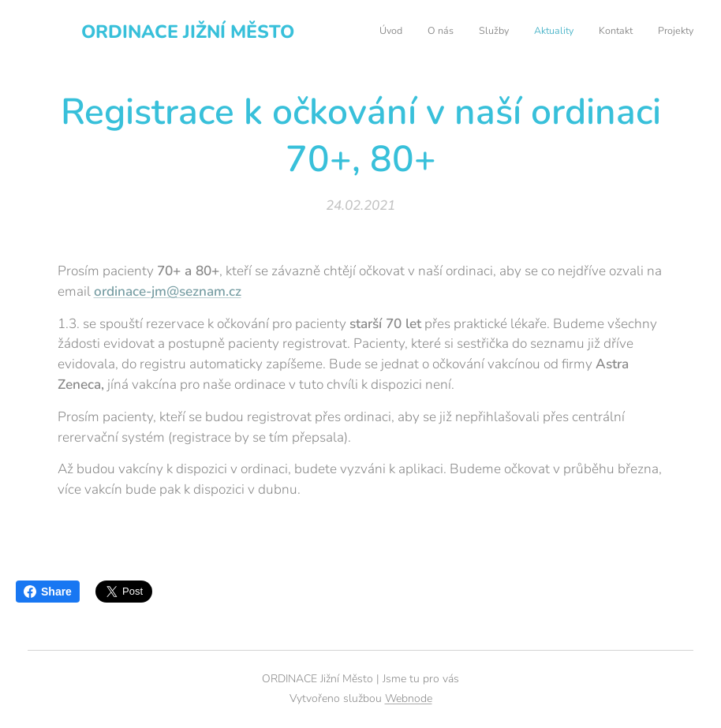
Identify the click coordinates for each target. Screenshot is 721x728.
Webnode (409, 698)
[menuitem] (572, 32)
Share (48, 592)
